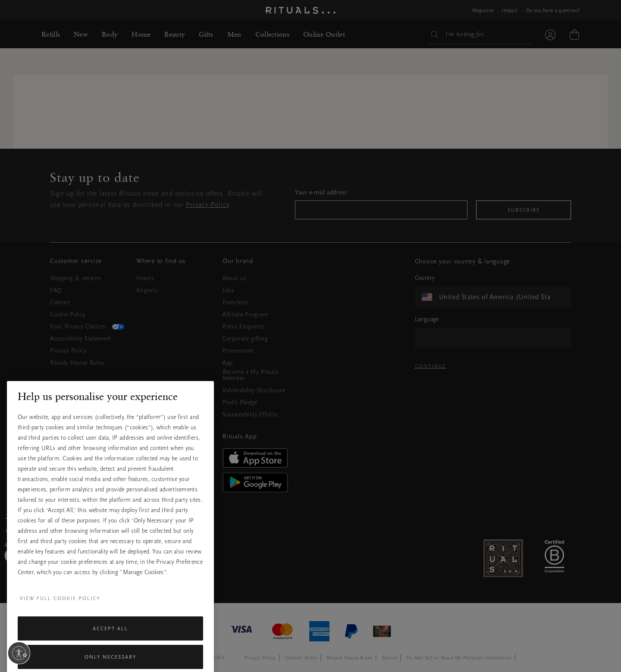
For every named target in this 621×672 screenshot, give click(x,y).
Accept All (110, 648)
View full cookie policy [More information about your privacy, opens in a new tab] (60, 618)
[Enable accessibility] (19, 653)
